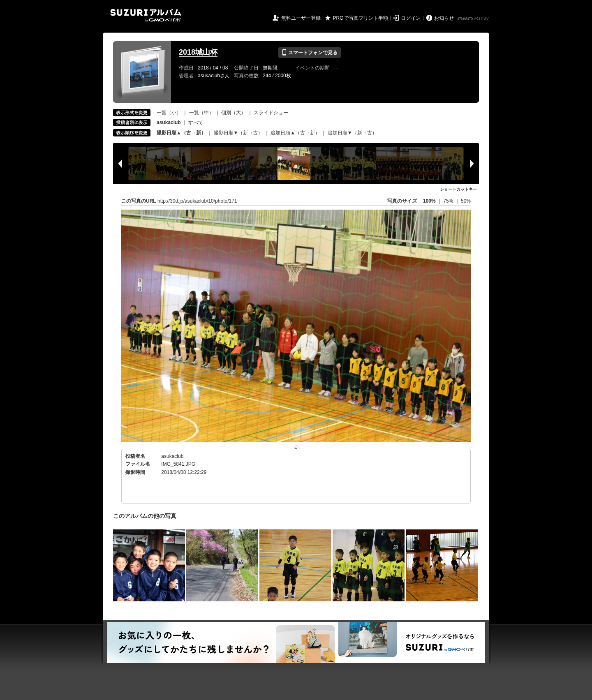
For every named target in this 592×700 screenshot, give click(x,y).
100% (429, 201)
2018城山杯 (198, 52)
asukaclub (172, 456)
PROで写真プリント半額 (361, 18)
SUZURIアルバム (146, 15)
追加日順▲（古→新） (295, 133)
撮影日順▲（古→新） (181, 133)
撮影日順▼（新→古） (238, 133)
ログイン (411, 18)
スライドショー (271, 113)
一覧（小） (169, 113)
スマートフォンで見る (309, 53)
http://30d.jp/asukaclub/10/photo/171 (197, 201)
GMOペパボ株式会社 (474, 19)
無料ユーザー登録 (301, 18)
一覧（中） (201, 113)
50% (466, 201)
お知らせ (444, 18)
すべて (196, 122)
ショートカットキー (458, 189)
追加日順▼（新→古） (352, 133)
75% (449, 201)
